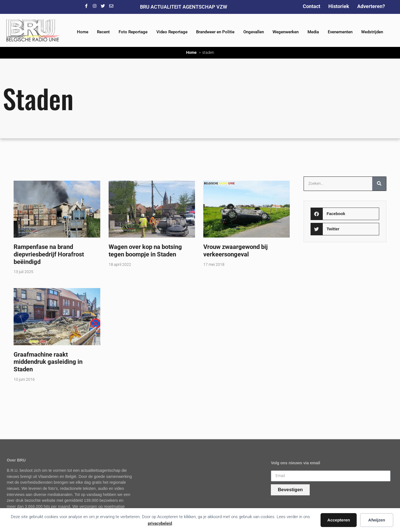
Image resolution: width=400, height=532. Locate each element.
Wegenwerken (286, 32)
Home (83, 32)
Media (313, 32)
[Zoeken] (379, 184)
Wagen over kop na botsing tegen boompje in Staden (145, 250)
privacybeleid (160, 523)
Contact (312, 6)
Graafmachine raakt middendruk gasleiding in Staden (48, 362)
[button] (345, 214)
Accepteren (339, 520)
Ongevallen (254, 32)
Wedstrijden (372, 32)
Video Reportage (172, 32)
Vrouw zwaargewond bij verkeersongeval (236, 250)
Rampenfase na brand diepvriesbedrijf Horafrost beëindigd (49, 254)
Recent (103, 32)
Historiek (339, 6)
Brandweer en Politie (215, 32)
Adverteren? (371, 6)
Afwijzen (377, 520)
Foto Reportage (133, 32)
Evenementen (340, 32)
